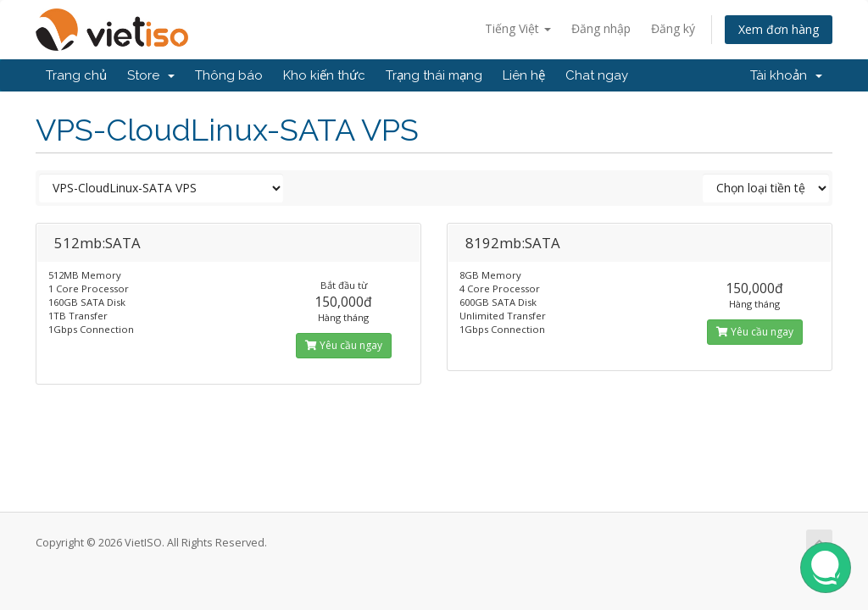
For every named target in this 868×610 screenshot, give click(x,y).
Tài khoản (786, 75)
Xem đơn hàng (779, 29)
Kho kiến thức (324, 75)
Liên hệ (524, 75)
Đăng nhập (601, 28)
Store (151, 75)
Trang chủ (76, 75)
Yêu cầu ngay (344, 345)
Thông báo (229, 75)
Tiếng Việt (518, 28)
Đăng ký (673, 28)
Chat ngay (597, 75)
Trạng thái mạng (434, 75)
